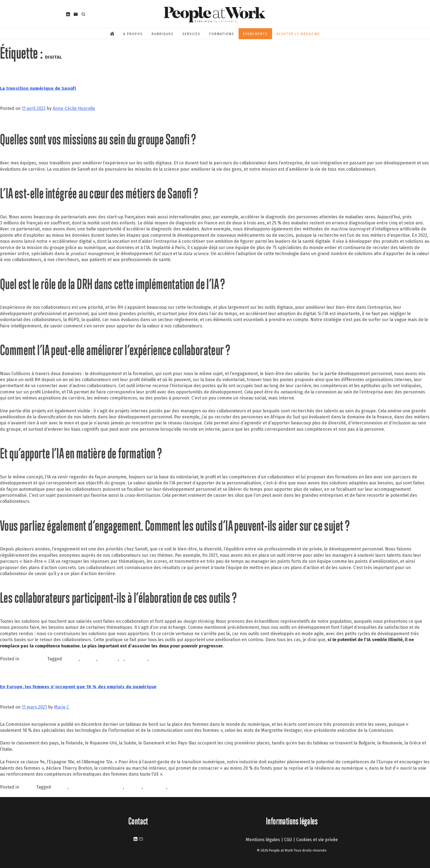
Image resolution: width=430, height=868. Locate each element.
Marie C (62, 707)
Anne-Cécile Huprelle (74, 108)
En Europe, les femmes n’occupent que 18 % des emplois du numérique (78, 687)
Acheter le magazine (298, 34)
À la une (28, 787)
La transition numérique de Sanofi (38, 88)
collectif (71, 659)
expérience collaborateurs (96, 787)
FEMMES (133, 787)
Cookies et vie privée (317, 840)
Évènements (255, 34)
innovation (137, 659)
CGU (288, 840)
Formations (222, 34)
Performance (34, 659)
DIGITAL (89, 659)
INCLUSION (155, 787)
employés (108, 659)
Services (191, 34)
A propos (133, 34)
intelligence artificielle (172, 659)
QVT (172, 787)
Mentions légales (263, 840)
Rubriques (163, 34)
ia (122, 659)
